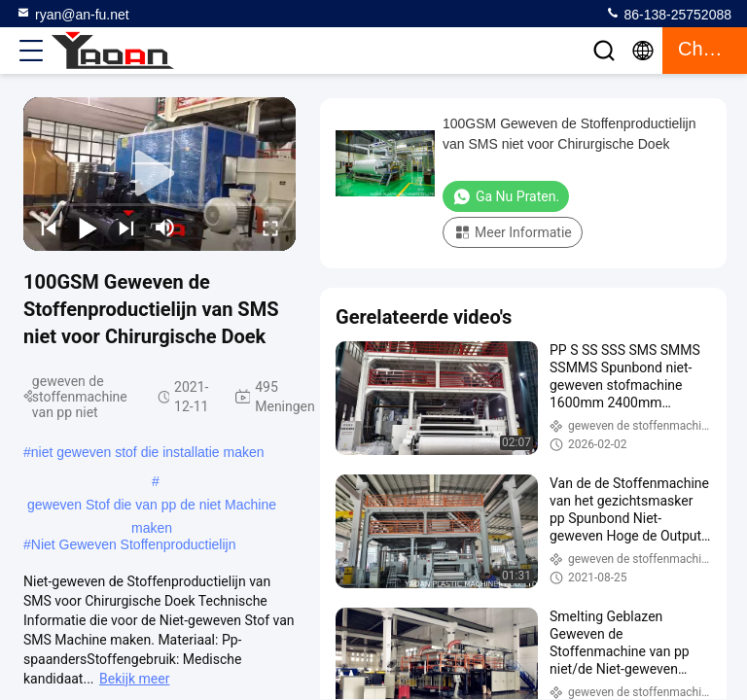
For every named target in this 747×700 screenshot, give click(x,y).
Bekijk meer (134, 679)
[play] (160, 174)
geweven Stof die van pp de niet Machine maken (152, 507)
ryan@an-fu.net (72, 14)
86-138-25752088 (668, 14)
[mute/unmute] (165, 227)
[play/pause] (88, 227)
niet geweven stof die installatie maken (148, 452)
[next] (126, 227)
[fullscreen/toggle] (270, 227)
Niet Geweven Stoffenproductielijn (134, 544)
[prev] (49, 227)
